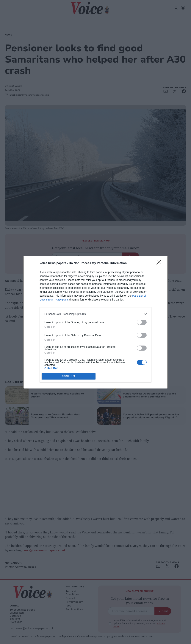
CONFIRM (69, 376)
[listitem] (95, 314)
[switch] (142, 322)
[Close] (160, 263)
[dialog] (95, 322)
